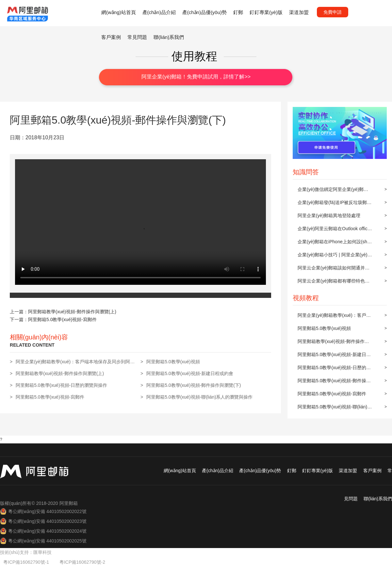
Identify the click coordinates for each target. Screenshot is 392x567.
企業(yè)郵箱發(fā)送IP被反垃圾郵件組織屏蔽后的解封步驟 (335, 204)
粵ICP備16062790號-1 (27, 562)
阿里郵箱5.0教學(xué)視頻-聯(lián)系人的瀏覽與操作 (335, 409)
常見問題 (137, 37)
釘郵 (238, 12)
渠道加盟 (299, 12)
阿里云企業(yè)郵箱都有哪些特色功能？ (334, 283)
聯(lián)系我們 (169, 37)
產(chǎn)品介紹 (159, 12)
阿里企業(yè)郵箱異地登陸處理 (329, 215)
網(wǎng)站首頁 (119, 12)
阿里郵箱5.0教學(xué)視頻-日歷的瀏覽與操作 (334, 369)
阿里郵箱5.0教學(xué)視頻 (324, 328)
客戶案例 (111, 37)
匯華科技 (42, 552)
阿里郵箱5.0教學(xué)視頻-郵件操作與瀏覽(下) (334, 383)
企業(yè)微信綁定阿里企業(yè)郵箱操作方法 (333, 191)
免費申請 (333, 12)
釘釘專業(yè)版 (266, 12)
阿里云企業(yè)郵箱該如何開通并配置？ (334, 270)
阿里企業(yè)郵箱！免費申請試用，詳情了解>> (196, 77)
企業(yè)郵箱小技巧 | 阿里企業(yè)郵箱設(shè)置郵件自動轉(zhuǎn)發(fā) (335, 257)
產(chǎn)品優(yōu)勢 (204, 12)
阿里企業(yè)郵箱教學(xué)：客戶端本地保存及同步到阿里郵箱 (334, 317)
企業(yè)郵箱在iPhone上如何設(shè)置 (335, 244)
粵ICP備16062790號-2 (82, 562)
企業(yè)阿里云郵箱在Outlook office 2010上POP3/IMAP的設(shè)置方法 (334, 231)
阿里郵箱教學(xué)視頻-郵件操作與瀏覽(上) (333, 343)
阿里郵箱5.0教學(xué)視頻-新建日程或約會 (334, 356)
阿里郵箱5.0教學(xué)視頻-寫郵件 (332, 394)
